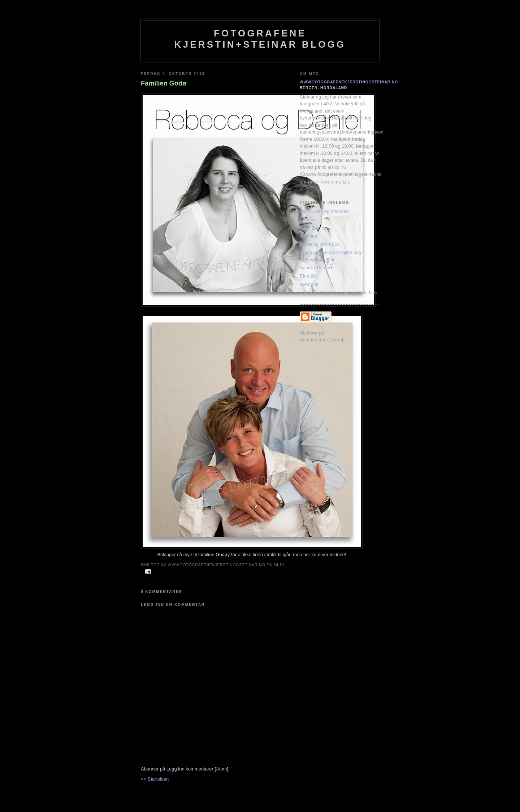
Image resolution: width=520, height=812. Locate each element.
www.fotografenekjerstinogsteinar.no (349, 82)
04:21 (279, 565)
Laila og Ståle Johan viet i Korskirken (338, 293)
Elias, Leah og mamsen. (325, 211)
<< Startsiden (155, 779)
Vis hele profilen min (325, 183)
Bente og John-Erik (320, 244)
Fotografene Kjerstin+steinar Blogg (260, 39)
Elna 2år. (309, 276)
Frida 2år (309, 228)
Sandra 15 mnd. (317, 268)
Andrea (307, 220)
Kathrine (308, 236)
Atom (221, 769)
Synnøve (309, 284)
